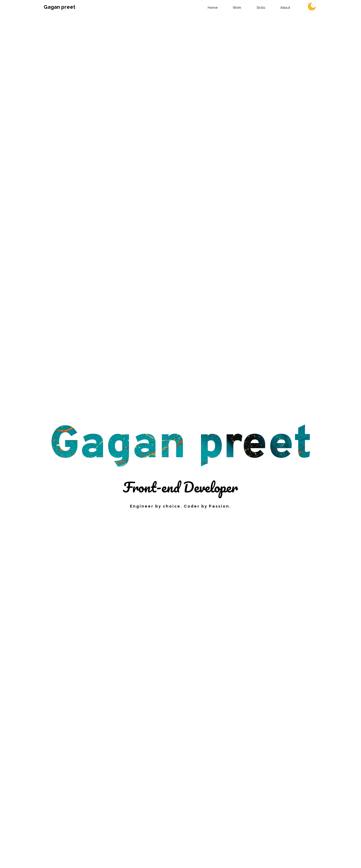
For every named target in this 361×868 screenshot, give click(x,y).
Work (237, 8)
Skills (261, 8)
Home (213, 8)
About (285, 8)
